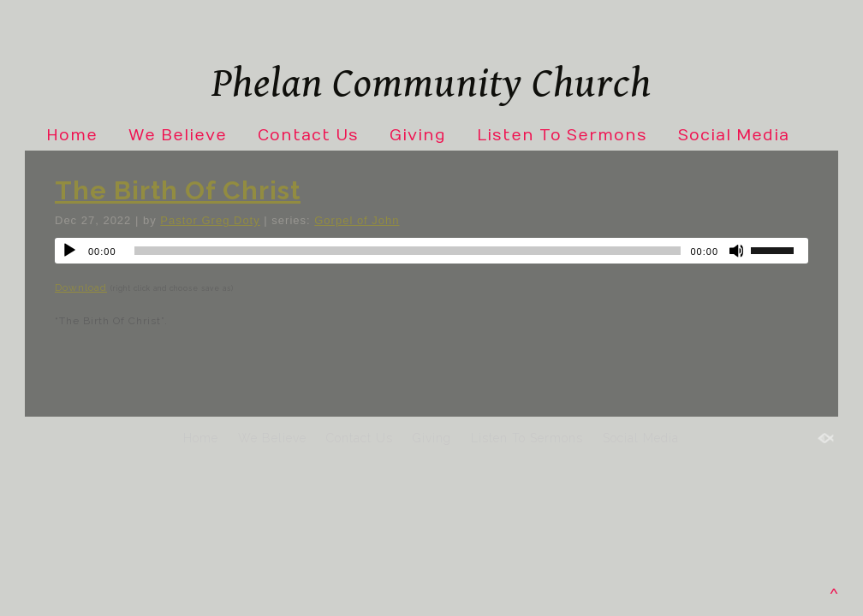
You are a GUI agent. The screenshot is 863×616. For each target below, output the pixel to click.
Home (72, 136)
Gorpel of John (357, 220)
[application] (431, 251)
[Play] (69, 251)
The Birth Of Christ (178, 190)
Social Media (734, 136)
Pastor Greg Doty (210, 220)
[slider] (408, 251)
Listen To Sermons (562, 136)
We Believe (178, 136)
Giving (418, 136)
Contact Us (308, 136)
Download (81, 287)
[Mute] (737, 251)
